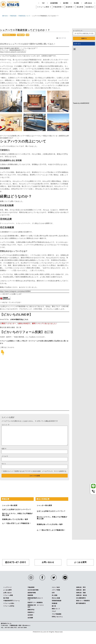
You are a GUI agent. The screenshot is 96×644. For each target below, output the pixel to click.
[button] (44, 7)
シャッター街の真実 (10, 505)
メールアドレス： (78, 31)
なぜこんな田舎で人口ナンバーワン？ (17, 509)
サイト (4, 464)
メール (5, 456)
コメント (5, 425)
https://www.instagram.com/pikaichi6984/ (15, 291)
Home (5, 16)
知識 (27, 35)
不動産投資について (24, 16)
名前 (4, 449)
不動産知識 (13, 16)
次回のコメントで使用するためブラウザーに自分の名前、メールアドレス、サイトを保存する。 (35, 471)
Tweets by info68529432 (81, 103)
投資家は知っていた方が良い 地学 (15, 519)
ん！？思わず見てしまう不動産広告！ (17, 523)
